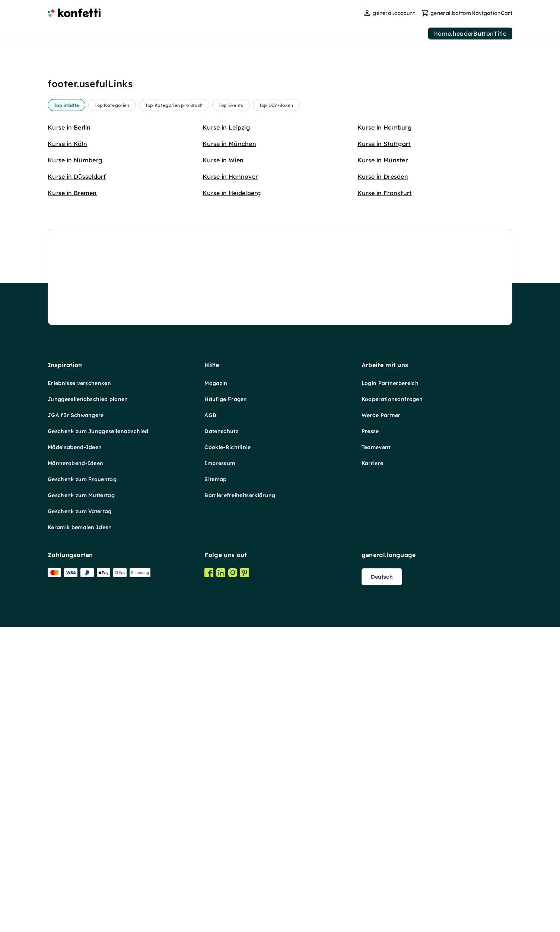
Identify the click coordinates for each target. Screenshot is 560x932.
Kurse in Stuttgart (384, 144)
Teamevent (376, 387)
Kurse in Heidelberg (232, 193)
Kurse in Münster (383, 160)
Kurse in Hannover (230, 176)
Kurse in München (229, 144)
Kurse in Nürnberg (75, 160)
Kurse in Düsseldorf (77, 176)
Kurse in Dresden (383, 176)
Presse (370, 371)
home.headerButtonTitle (470, 34)
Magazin (216, 323)
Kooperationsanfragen (392, 339)
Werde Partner (381, 355)
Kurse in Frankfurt (385, 193)
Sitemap (215, 419)
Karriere (373, 403)
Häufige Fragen (226, 339)
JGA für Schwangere (76, 355)
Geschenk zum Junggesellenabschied (98, 371)
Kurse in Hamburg (384, 127)
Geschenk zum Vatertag (80, 451)
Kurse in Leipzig (226, 127)
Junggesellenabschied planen (88, 339)
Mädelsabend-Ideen (75, 387)
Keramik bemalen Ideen (80, 467)
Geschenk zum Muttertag (81, 435)
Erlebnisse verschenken (79, 323)
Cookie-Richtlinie (227, 387)
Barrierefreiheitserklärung (240, 435)
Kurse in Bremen (72, 193)
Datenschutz (221, 371)
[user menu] (389, 13)
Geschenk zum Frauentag (82, 419)
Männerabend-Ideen (75, 403)
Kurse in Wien (223, 160)
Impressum (220, 403)
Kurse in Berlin (69, 127)
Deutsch (382, 516)
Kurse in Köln (67, 144)
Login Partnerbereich (390, 323)
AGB (210, 355)
